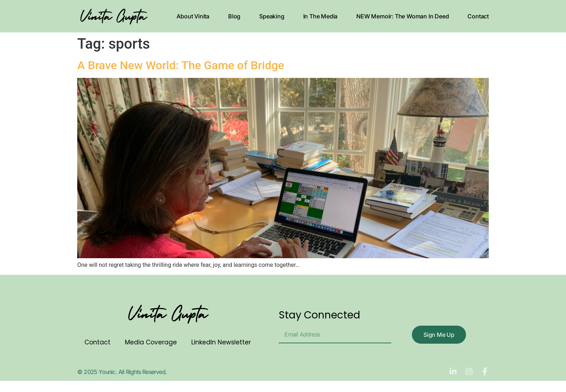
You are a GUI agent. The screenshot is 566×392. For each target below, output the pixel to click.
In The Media (321, 16)
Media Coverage (151, 342)
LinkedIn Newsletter (221, 342)
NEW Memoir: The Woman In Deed (402, 16)
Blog (234, 16)
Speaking (272, 16)
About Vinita (193, 16)
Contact (478, 16)
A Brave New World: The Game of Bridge (181, 65)
